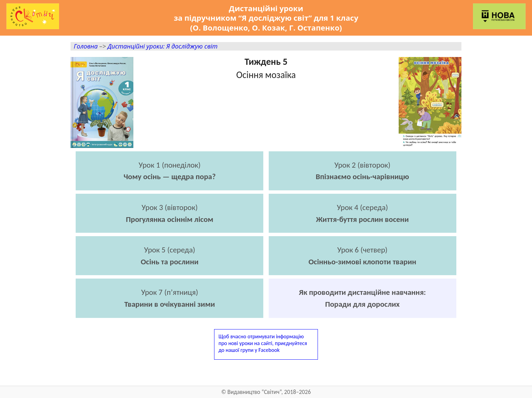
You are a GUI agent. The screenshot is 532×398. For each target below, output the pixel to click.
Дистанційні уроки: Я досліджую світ (163, 46)
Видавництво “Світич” (254, 392)
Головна (86, 46)
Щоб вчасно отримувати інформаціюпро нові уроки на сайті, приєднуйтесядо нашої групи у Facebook (263, 343)
